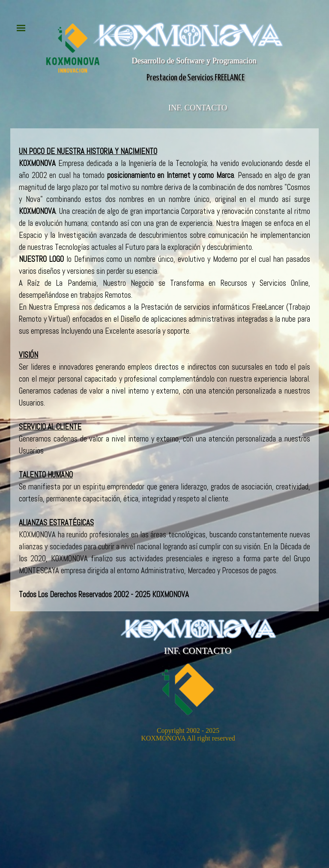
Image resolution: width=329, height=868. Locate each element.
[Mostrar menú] (21, 28)
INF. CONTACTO (198, 108)
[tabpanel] (164, 373)
